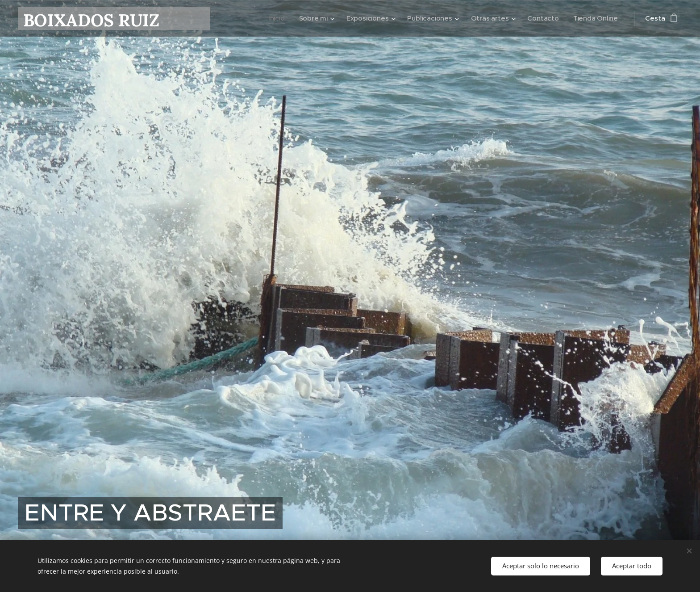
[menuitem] (273, 18)
